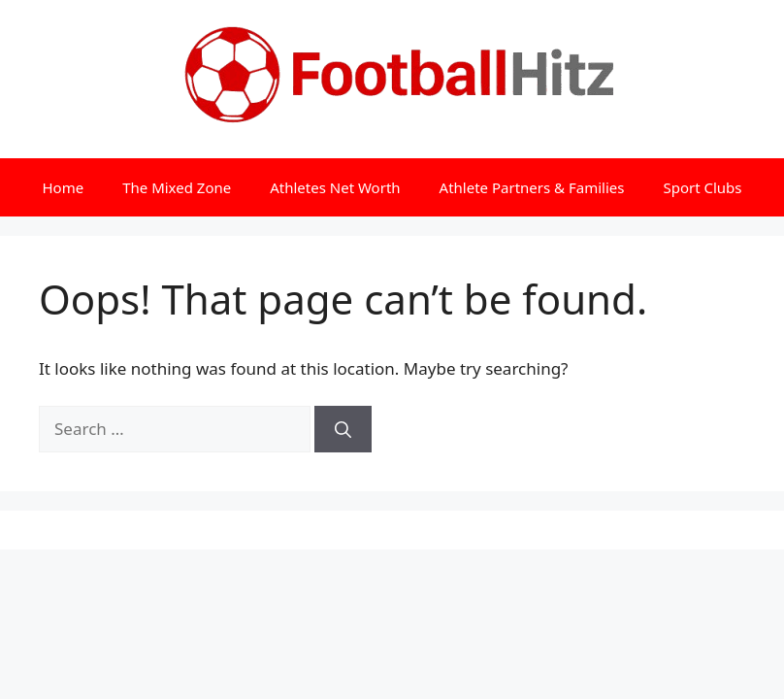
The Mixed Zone (177, 187)
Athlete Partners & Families (532, 187)
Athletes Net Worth (335, 187)
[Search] (343, 429)
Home (63, 187)
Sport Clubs (702, 187)
